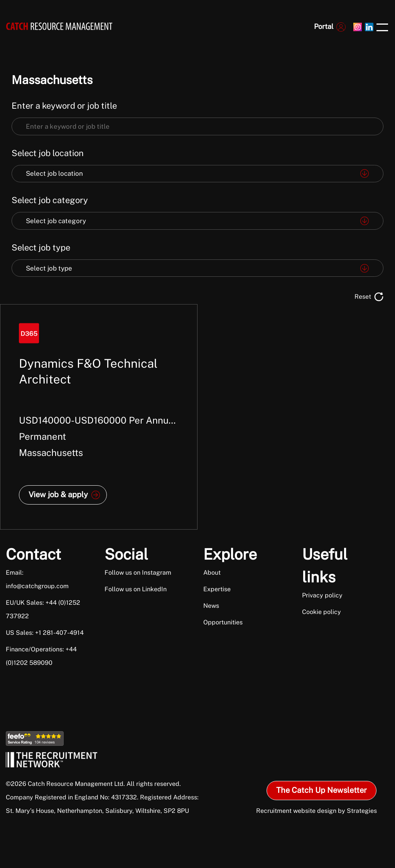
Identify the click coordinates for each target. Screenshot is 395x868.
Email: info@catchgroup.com (37, 579)
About (212, 573)
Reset (363, 297)
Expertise (217, 589)
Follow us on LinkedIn (136, 589)
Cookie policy (322, 612)
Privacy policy (322, 595)
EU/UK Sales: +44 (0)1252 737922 (43, 609)
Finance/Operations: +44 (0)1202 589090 (41, 656)
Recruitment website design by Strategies (317, 811)
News (211, 606)
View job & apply (58, 495)
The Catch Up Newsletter (322, 790)
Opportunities (223, 622)
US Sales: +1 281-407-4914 (45, 633)
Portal (324, 26)
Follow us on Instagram (138, 573)
